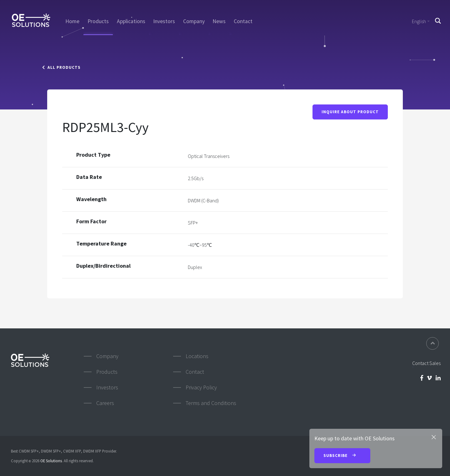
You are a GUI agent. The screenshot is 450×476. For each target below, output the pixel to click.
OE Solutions (51, 461)
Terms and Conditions (211, 403)
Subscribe (342, 456)
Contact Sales (426, 363)
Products (98, 21)
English (419, 21)
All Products (61, 67)
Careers (105, 403)
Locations (197, 356)
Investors (164, 21)
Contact (243, 21)
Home (72, 21)
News (219, 21)
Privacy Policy (201, 387)
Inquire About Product (350, 112)
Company (194, 21)
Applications (131, 21)
